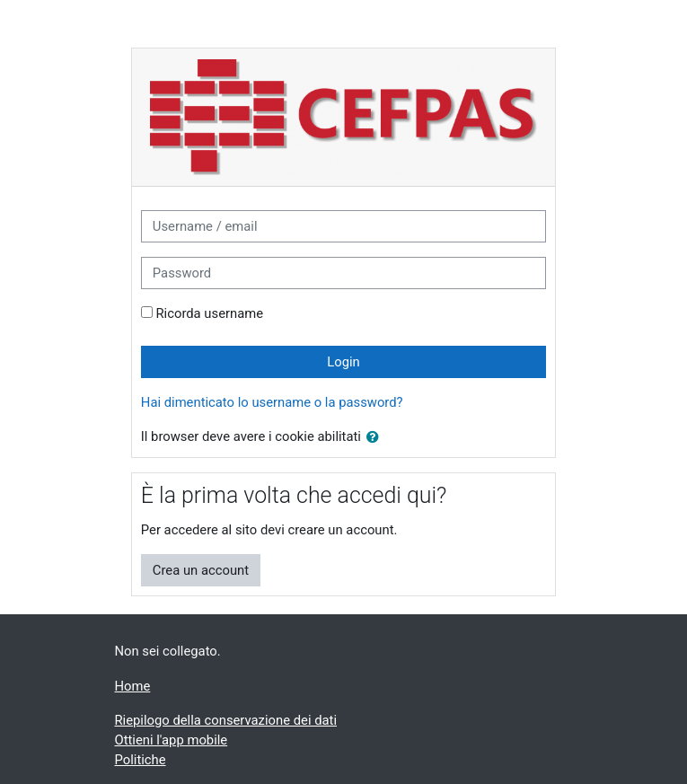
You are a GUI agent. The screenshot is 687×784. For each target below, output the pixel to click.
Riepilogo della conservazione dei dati (226, 720)
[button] (376, 437)
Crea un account (201, 570)
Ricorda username (210, 313)
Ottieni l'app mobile (172, 740)
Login (343, 362)
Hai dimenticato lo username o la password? (272, 402)
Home (133, 686)
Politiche (141, 760)
